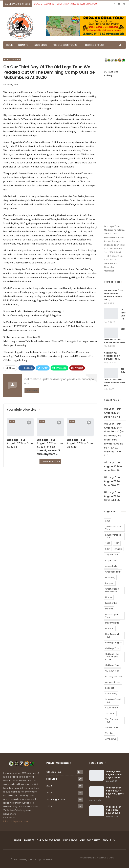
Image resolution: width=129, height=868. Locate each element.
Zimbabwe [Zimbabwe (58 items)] (111, 739)
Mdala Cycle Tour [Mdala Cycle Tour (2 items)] (112, 616)
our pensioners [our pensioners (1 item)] (113, 682)
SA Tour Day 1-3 (123, 314)
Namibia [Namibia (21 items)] (110, 628)
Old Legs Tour (12, 60)
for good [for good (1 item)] (110, 583)
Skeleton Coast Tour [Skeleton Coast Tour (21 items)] (113, 701)
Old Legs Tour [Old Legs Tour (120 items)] (112, 648)
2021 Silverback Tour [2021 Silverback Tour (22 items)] (113, 536)
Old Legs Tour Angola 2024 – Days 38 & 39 (113, 466)
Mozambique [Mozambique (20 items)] (112, 623)
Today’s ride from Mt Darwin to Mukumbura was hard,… (113, 295)
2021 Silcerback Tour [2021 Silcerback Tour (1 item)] (113, 528)
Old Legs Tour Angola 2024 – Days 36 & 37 (113, 481)
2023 (49, 806)
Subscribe (32, 391)
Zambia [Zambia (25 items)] (109, 733)
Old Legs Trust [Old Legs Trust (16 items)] (112, 665)
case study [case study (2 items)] (111, 566)
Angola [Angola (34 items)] (118, 549)
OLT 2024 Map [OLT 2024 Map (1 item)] (112, 671)
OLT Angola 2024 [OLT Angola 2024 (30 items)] (114, 676)
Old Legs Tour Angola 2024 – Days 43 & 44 (113, 413)
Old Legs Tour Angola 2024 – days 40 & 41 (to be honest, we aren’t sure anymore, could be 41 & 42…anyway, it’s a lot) (114, 440)
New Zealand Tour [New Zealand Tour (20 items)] (112, 636)
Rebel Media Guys (105, 858)
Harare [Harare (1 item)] (109, 597)
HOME (9, 45)
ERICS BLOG (40, 45)
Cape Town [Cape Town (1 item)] (111, 560)
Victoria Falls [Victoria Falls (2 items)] (112, 727)
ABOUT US (49, 4)
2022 (49, 793)
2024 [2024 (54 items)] (108, 549)
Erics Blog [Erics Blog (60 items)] (110, 577)
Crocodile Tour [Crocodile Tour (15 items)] (113, 572)
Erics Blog (52, 779)
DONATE (38, 4)
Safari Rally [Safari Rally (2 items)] (111, 694)
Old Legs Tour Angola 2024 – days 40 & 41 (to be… (115, 792)
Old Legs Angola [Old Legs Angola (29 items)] (114, 643)
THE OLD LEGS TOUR (49, 840)
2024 (12, 421)
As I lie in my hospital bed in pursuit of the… (112, 356)
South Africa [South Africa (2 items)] (112, 708)
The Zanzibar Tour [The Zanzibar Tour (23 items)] (112, 720)
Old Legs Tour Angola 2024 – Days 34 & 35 (113, 496)
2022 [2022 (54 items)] (108, 543)
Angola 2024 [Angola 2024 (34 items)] (112, 555)
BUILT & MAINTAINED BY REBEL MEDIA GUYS (77, 4)
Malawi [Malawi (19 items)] (109, 609)
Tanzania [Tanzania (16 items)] (110, 713)
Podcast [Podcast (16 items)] (110, 688)
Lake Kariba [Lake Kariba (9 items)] (111, 603)
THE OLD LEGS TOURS (65, 45)
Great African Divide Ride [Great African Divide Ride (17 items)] (112, 590)
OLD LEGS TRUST (95, 45)
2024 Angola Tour (56, 799)
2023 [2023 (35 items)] (117, 543)
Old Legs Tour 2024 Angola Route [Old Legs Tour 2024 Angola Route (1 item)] (112, 657)
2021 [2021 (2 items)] (107, 521)
